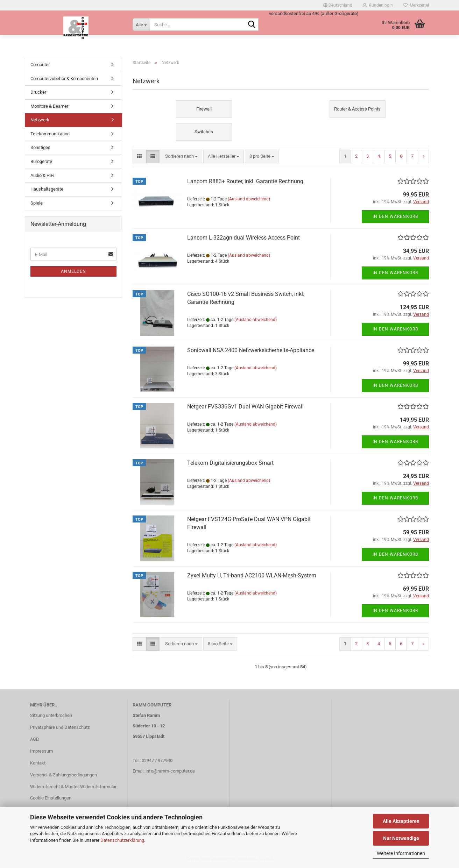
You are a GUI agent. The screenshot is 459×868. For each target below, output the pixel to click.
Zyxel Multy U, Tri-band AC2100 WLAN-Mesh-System (252, 575)
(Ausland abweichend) (249, 199)
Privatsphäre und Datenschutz (60, 727)
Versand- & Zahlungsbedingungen (63, 775)
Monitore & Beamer (49, 106)
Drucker (38, 92)
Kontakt (38, 763)
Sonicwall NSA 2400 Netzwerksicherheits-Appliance (251, 350)
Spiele (37, 203)
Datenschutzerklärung (122, 840)
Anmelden (73, 271)
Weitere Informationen (401, 853)
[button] (338, 5)
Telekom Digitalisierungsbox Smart (230, 463)
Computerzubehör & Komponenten (64, 79)
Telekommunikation (50, 134)
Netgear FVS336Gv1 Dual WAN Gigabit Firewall (245, 407)
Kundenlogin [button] (378, 5)
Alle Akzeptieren (401, 821)
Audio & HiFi (42, 175)
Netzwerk (40, 120)
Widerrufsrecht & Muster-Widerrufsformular (73, 787)
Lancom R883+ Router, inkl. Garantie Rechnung (245, 181)
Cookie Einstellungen (51, 798)
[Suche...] (141, 24)
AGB (34, 739)
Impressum (41, 751)
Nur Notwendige (401, 838)
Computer (40, 65)
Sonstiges (40, 147)
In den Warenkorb (395, 216)
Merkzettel (416, 5)
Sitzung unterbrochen (51, 715)
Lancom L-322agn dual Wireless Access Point (243, 238)
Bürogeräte (41, 161)
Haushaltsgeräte (47, 189)
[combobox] (181, 156)
